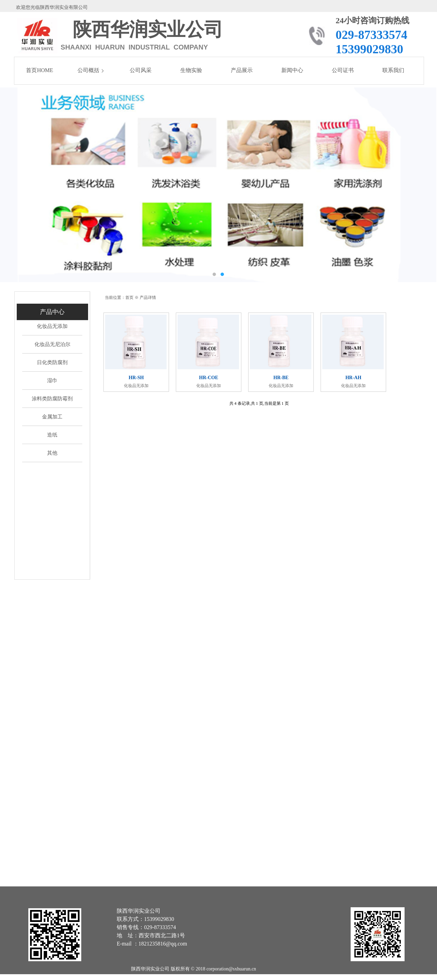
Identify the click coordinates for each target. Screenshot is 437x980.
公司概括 (88, 70)
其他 (52, 453)
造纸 (52, 435)
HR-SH (136, 378)
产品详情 (148, 298)
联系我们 (393, 70)
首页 (129, 298)
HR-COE (209, 378)
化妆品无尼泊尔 (52, 344)
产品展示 (242, 70)
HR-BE (281, 378)
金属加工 (52, 417)
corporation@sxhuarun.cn (231, 969)
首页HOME (39, 70)
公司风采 (141, 70)
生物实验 (191, 70)
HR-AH (354, 378)
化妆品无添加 (52, 326)
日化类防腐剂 (52, 362)
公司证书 (343, 70)
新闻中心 (292, 70)
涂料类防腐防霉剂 (52, 399)
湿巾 (52, 381)
